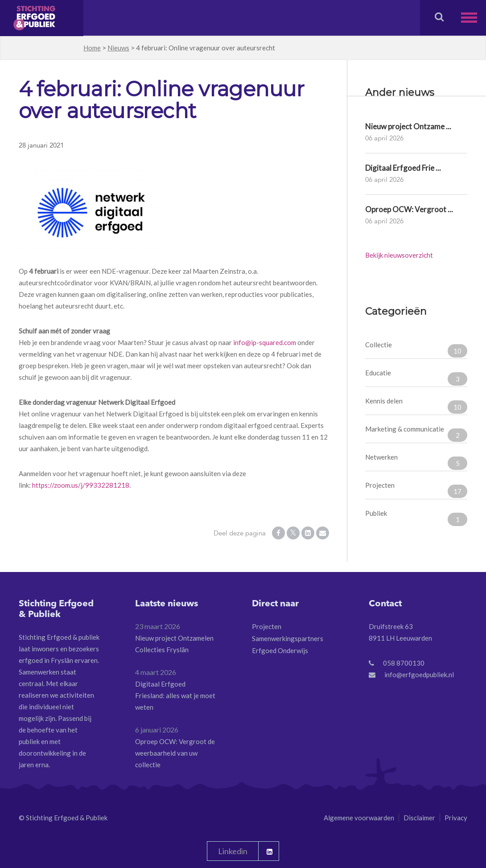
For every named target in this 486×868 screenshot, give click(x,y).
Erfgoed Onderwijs (280, 650)
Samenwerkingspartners (288, 638)
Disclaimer (419, 818)
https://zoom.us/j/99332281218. (81, 485)
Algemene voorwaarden (359, 818)
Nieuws (118, 48)
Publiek (416, 518)
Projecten (416, 490)
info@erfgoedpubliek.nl (419, 675)
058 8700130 (404, 663)
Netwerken (416, 461)
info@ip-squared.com (265, 342)
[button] (474, 18)
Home (92, 48)
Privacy (456, 818)
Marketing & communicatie (416, 433)
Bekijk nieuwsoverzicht (399, 255)
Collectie (416, 349)
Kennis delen (416, 405)
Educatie (416, 377)
